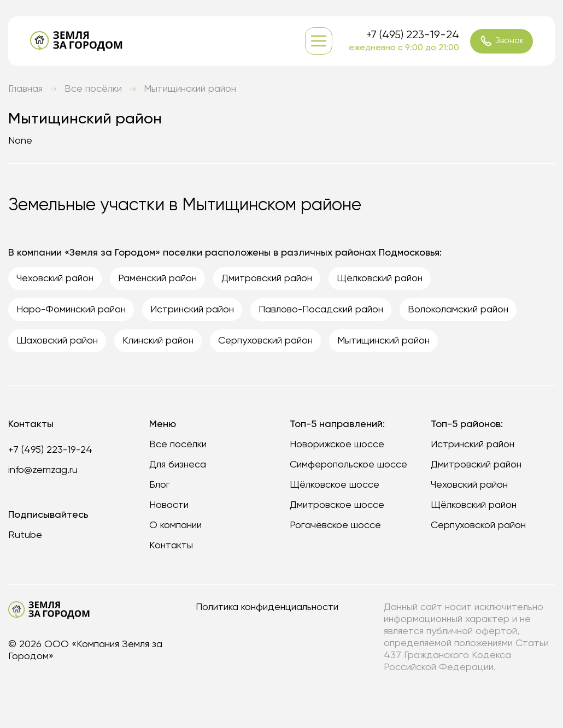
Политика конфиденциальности (267, 607)
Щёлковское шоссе (335, 485)
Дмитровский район (476, 465)
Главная (25, 89)
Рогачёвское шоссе (335, 525)
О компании (175, 525)
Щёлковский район (474, 505)
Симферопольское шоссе (348, 465)
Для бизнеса (178, 465)
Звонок (502, 41)
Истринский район (473, 445)
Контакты (171, 546)
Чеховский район (469, 485)
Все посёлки (93, 89)
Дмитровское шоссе (337, 505)
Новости (169, 505)
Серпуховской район (478, 525)
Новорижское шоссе (337, 445)
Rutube (25, 535)
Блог (160, 485)
